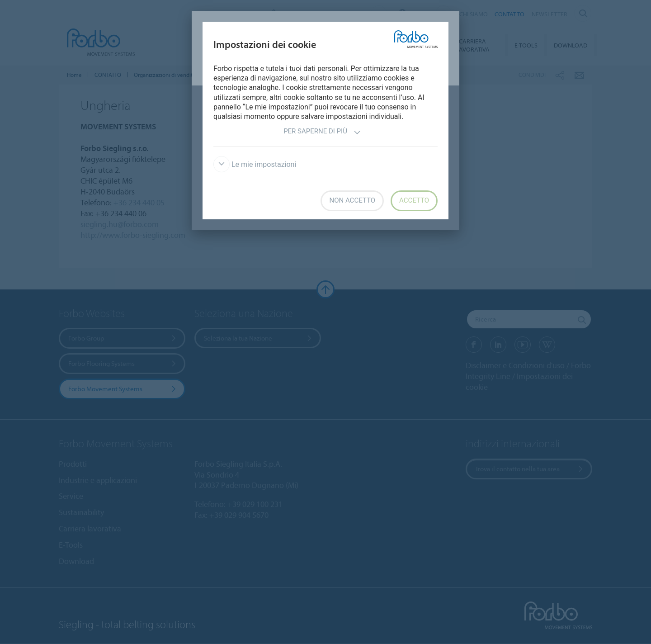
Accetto (414, 200)
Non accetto (352, 200)
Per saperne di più (322, 132)
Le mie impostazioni (255, 164)
